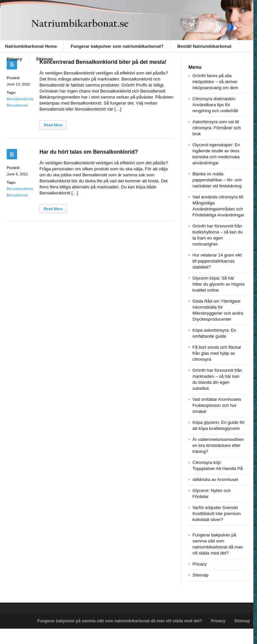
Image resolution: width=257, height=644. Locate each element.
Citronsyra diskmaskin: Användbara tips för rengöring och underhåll (215, 105)
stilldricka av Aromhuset (215, 479)
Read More (53, 125)
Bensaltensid (17, 105)
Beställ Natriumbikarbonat (204, 46)
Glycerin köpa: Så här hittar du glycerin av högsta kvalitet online (218, 284)
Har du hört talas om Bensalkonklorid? (89, 152)
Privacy (14, 59)
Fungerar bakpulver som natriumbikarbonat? (117, 46)
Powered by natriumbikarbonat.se (33, 636)
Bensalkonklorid (20, 99)
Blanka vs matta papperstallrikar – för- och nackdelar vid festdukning (217, 180)
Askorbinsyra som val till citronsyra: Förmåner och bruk (217, 128)
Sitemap (44, 59)
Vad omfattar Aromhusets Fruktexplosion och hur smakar (217, 405)
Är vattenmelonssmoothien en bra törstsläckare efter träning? (218, 445)
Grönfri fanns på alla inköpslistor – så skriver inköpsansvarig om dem (215, 82)
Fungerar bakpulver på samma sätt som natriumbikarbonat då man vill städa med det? (119, 621)
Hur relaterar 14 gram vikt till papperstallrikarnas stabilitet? (217, 261)
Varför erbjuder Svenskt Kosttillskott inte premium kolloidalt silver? (217, 514)
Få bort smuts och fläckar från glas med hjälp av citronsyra (217, 353)
